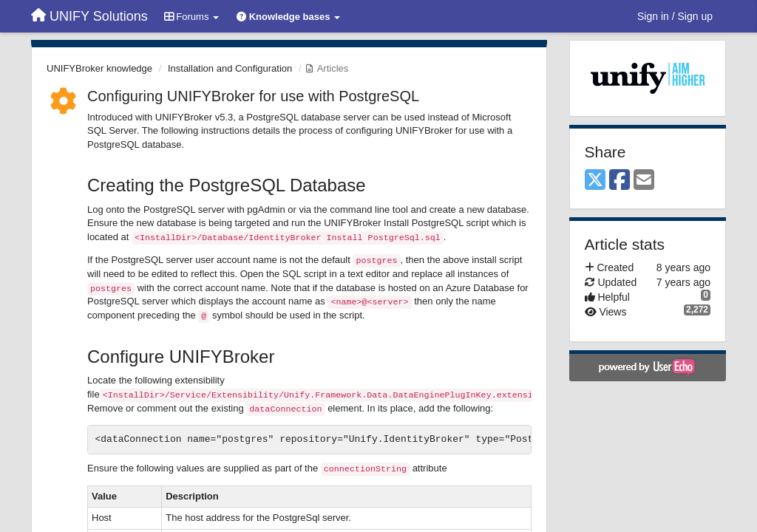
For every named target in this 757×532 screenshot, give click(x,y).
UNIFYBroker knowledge (99, 68)
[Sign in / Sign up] (675, 16)
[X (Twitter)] (595, 181)
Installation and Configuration (230, 68)
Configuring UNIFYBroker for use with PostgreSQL (253, 96)
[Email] (644, 181)
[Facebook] (619, 181)
